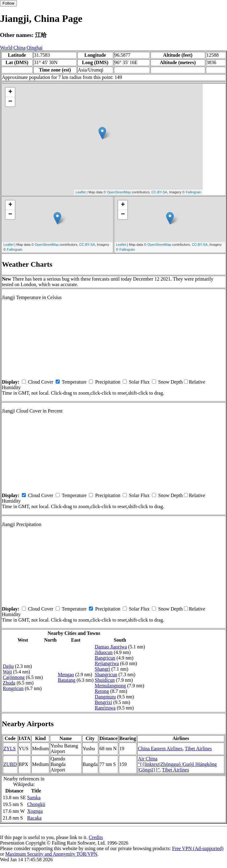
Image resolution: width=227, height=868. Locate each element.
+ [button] (10, 92)
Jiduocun (104, 652)
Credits (96, 837)
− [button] (10, 102)
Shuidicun (105, 680)
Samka (34, 798)
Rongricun (13, 688)
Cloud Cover (41, 382)
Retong (102, 691)
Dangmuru (105, 697)
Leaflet (81, 192)
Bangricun (105, 658)
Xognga (35, 811)
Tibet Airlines (198, 749)
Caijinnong (14, 677)
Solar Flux (139, 382)
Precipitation (108, 382)
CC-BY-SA (159, 192)
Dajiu (8, 666)
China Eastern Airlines (160, 749)
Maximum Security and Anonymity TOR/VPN (51, 854)
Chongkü (36, 804)
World (6, 48)
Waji (7, 672)
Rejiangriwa (107, 663)
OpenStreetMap (119, 192)
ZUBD (10, 764)
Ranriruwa (105, 708)
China (19, 48)
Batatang (67, 680)
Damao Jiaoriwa (111, 647)
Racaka (34, 818)
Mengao (66, 675)
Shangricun (106, 675)
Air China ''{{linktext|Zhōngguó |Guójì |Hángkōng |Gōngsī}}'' (177, 764)
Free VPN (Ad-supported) (198, 848)
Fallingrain (194, 192)
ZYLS (10, 749)
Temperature (74, 382)
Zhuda (9, 683)
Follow (8, 3)
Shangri (102, 669)
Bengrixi (103, 702)
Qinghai (35, 48)
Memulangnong (110, 686)
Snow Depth (170, 382)
